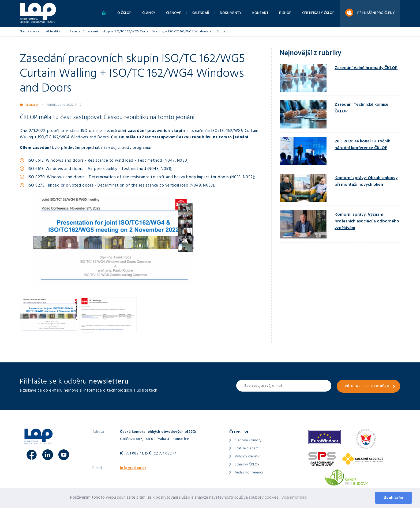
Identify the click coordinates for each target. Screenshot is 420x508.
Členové (174, 13)
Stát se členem (247, 449)
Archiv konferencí (249, 473)
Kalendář (200, 13)
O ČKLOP (124, 13)
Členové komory (248, 441)
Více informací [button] (294, 498)
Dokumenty (231, 13)
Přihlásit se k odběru (367, 387)
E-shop (285, 13)
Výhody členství (247, 457)
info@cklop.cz (133, 468)
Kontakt (260, 13)
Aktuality (53, 32)
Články (149, 13)
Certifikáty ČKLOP (318, 13)
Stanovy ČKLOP (247, 465)
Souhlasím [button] (393, 498)
